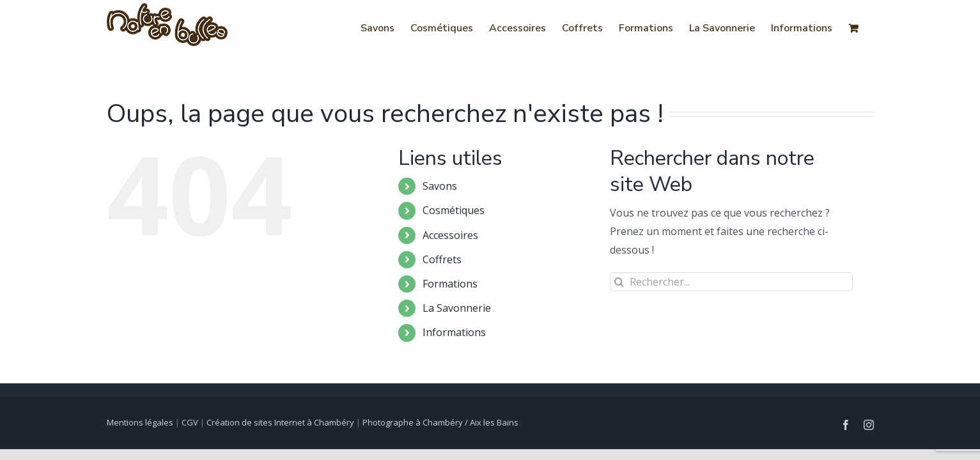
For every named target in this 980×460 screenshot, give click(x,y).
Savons (440, 186)
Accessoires (450, 235)
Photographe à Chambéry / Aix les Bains (440, 422)
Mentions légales (140, 422)
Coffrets (442, 259)
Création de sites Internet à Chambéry (280, 422)
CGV (190, 422)
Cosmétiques (454, 210)
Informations (454, 332)
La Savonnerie (457, 308)
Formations (450, 284)
